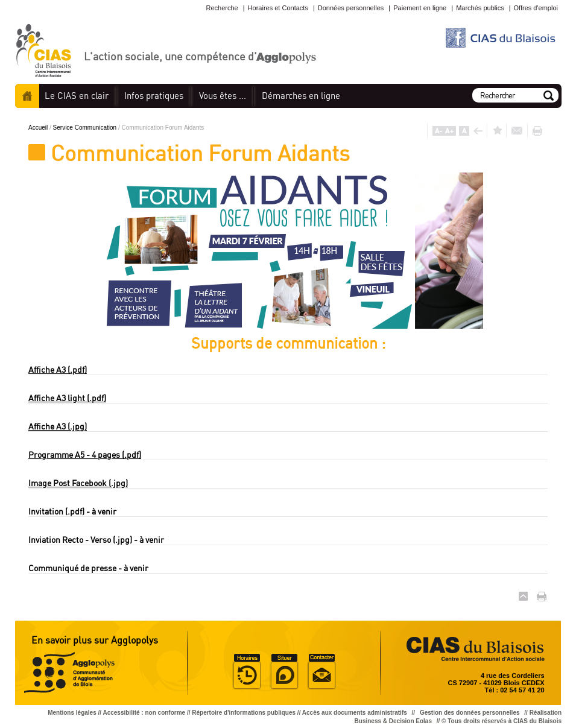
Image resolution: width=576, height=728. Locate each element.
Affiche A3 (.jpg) (58, 426)
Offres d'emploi (536, 8)
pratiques (154, 96)
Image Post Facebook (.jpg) (78, 483)
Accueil (27, 96)
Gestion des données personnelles (470, 713)
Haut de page (523, 596)
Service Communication (86, 128)
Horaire (247, 672)
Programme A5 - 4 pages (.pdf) (85, 454)
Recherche (222, 8)
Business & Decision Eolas (393, 721)
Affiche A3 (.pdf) (58, 369)
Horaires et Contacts (278, 8)
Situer (284, 672)
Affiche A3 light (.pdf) (67, 398)
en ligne (301, 96)
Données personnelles (351, 8)
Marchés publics (480, 8)
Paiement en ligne (420, 8)
